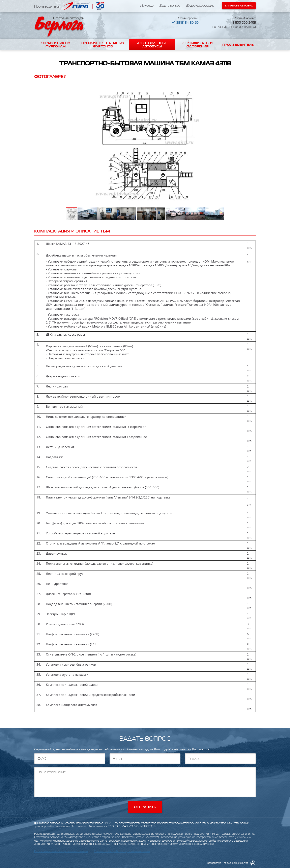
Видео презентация (200, 6)
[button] (222, 90)
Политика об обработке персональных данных (122, 851)
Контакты (147, 6)
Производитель (238, 45)
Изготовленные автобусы (152, 45)
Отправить (145, 807)
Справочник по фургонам (55, 45)
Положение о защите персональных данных (61, 851)
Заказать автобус (239, 6)
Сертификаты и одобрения (198, 45)
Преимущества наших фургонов (103, 45)
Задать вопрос (170, 6)
